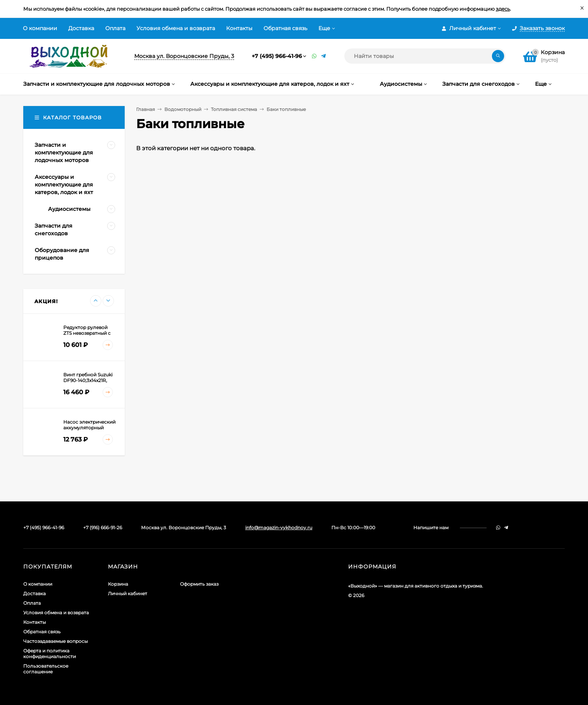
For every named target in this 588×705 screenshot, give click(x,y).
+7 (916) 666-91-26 (103, 528)
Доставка (81, 28)
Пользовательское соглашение (46, 669)
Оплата (115, 28)
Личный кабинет (128, 593)
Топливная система (234, 109)
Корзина (118, 584)
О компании (40, 28)
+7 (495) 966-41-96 (277, 56)
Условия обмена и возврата (176, 28)
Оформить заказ (199, 584)
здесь (503, 9)
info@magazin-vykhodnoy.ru (279, 528)
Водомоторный (183, 109)
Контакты (239, 28)
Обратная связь (285, 28)
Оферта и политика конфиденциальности (50, 654)
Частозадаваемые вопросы (55, 641)
